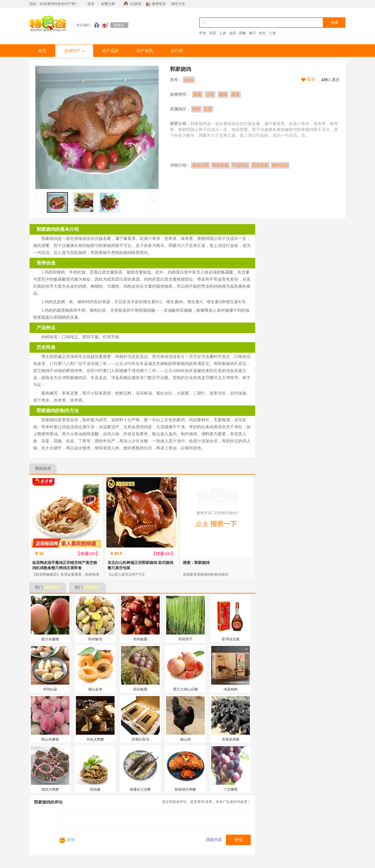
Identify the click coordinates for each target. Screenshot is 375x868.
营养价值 (220, 165)
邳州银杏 (95, 639)
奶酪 (243, 33)
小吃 (210, 94)
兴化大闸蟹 (95, 739)
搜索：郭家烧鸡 (196, 563)
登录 (91, 4)
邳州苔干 (185, 639)
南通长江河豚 (140, 789)
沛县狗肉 (231, 689)
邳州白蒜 (50, 689)
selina (189, 80)
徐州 (196, 109)
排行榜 (177, 51)
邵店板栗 (140, 689)
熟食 (197, 94)
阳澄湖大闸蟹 (185, 789)
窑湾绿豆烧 (231, 639)
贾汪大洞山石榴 (185, 689)
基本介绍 (200, 165)
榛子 (253, 33)
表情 (67, 840)
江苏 (208, 109)
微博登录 (159, 4)
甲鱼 (203, 33)
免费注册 (108, 4)
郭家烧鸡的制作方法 (58, 411)
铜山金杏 (95, 689)
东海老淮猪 (231, 739)
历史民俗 (260, 165)
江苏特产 (92, 588)
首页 (42, 51)
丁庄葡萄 (231, 789)
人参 (223, 33)
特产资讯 (145, 51)
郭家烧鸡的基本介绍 (58, 229)
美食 (236, 94)
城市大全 (178, 4)
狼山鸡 (185, 739)
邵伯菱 (95, 789)
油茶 (233, 33)
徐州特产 (52, 588)
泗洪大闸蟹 (50, 789)
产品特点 (240, 165)
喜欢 (311, 79)
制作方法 (280, 165)
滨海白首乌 (140, 739)
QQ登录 (135, 4)
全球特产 (74, 51)
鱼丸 (262, 33)
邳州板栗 (140, 639)
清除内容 (214, 840)
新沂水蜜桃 (50, 639)
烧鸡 (223, 94)
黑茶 (213, 33)
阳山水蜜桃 (50, 739)
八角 (272, 33)
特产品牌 (110, 51)
